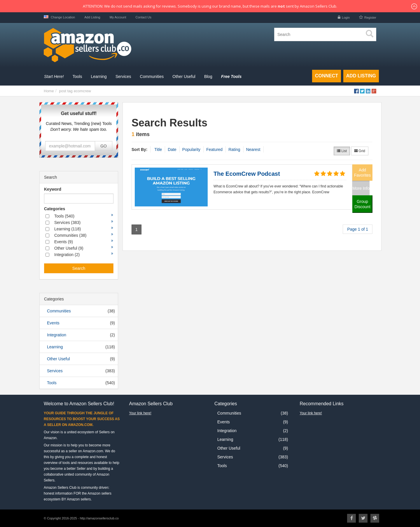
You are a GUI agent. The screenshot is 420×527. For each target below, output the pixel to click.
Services (55, 371)
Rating (234, 149)
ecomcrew (82, 91)
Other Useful (58, 359)
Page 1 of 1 (358, 229)
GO (104, 146)
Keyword (53, 189)
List (342, 151)
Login (346, 18)
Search (79, 268)
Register (370, 18)
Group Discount (362, 204)
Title (158, 149)
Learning (55, 347)
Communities (59, 311)
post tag (66, 91)
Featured (214, 149)
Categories (55, 209)
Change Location (59, 17)
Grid (360, 151)
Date (172, 149)
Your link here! (140, 413)
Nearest (253, 149)
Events (53, 323)
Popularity (191, 149)
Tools (52, 383)
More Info (361, 188)
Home (49, 91)
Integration (57, 335)
